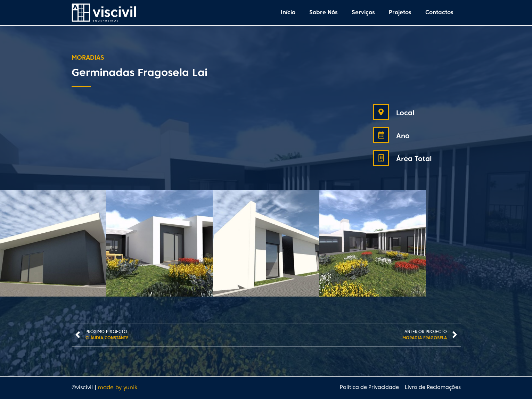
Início (288, 13)
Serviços (363, 13)
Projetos (400, 13)
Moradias (88, 58)
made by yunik (118, 388)
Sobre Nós (324, 13)
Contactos (439, 13)
